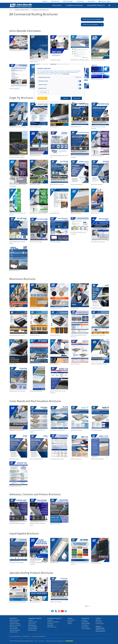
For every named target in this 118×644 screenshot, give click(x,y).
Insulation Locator (27, 636)
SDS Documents (14, 632)
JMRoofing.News (32, 625)
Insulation (57, 5)
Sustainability (85, 622)
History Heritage (86, 624)
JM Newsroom (85, 627)
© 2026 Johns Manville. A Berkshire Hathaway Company (21, 641)
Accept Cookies (77, 98)
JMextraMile (50, 625)
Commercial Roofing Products (22, 10)
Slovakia (70, 624)
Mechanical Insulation (15, 625)
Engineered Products (96, 5)
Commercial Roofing (74, 5)
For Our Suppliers (86, 629)
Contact (98, 618)
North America (71, 620)
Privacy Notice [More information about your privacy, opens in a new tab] (66, 74)
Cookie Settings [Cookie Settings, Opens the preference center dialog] (43, 92)
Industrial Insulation (15, 624)
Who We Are (55, 1)
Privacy (36, 641)
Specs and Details (33, 627)
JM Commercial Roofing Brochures (40, 10)
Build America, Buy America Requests (100, 630)
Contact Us (80, 1)
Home (11, 10)
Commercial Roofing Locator (15, 636)
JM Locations (99, 622)
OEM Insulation (14, 627)
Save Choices (42, 98)
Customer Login (104, 1)
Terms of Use (42, 641)
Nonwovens (50, 624)
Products (30, 620)
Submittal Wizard (33, 629)
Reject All (66, 98)
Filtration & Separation (53, 622)
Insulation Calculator (15, 630)
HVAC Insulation (14, 622)
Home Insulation (14, 629)
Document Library (52, 627)
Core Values (85, 625)
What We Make (68, 1)
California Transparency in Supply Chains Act (55, 641)
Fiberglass (50, 620)
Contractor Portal (33, 622)
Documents (91, 1)
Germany (70, 622)
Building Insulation (15, 620)
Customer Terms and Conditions (38, 636)
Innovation (84, 620)
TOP (86, 606)
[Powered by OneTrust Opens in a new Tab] (78, 103)
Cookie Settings (69, 641)
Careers (45, 1)
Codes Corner (32, 624)
